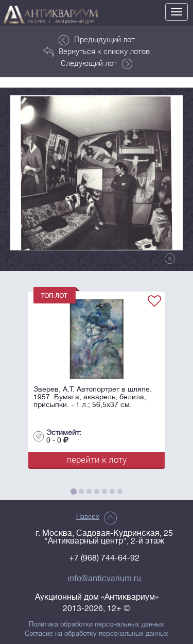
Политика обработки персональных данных (97, 624)
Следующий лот (97, 63)
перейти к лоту (97, 459)
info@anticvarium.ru (104, 579)
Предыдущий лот (97, 40)
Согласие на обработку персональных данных (97, 634)
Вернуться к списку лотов (97, 52)
